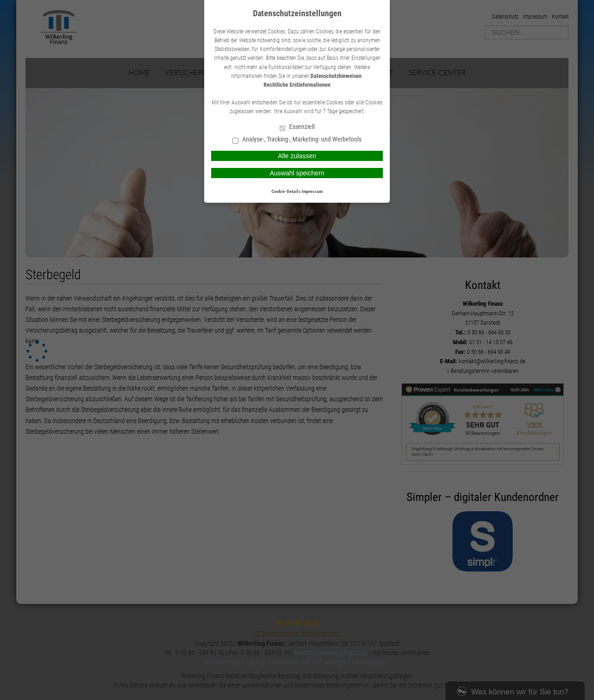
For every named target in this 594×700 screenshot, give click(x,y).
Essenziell (297, 127)
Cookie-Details (286, 191)
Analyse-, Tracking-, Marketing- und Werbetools (297, 140)
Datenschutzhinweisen (336, 76)
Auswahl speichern (297, 173)
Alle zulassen (297, 156)
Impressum (312, 191)
